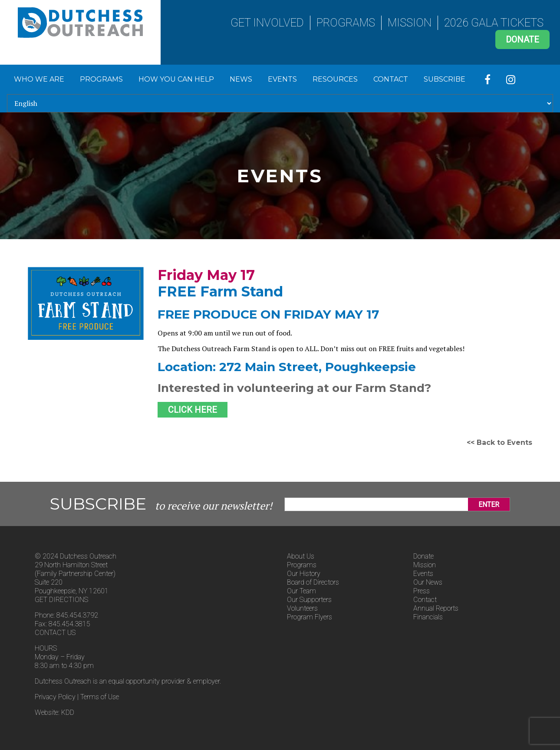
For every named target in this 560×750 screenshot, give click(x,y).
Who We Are (39, 79)
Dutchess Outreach (80, 23)
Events (282, 79)
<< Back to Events (499, 442)
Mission (410, 23)
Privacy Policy (55, 697)
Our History (304, 574)
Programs (346, 23)
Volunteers (302, 608)
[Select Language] (280, 103)
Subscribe (445, 79)
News (241, 79)
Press (422, 591)
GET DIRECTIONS (61, 600)
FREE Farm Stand (220, 291)
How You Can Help (176, 79)
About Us (301, 556)
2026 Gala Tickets (494, 23)
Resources (335, 79)
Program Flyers (310, 617)
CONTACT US (55, 633)
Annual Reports (436, 608)
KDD (68, 712)
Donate (522, 39)
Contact (391, 79)
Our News (428, 582)
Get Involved (267, 23)
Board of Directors (313, 582)
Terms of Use (100, 697)
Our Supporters (309, 600)
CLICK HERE (193, 410)
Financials (428, 617)
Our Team (301, 591)
